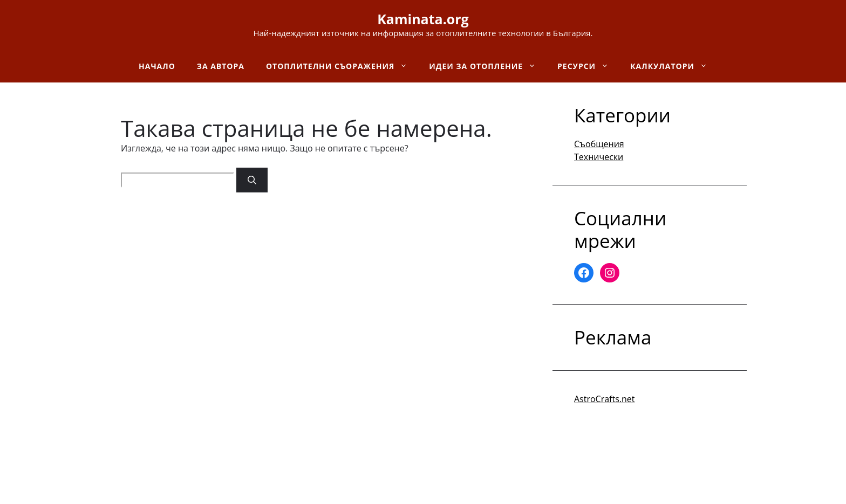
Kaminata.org (423, 19)
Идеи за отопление (488, 66)
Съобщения (599, 144)
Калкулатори (674, 66)
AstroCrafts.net (605, 399)
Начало (157, 66)
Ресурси (588, 66)
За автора (221, 66)
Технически (599, 157)
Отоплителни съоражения (342, 66)
